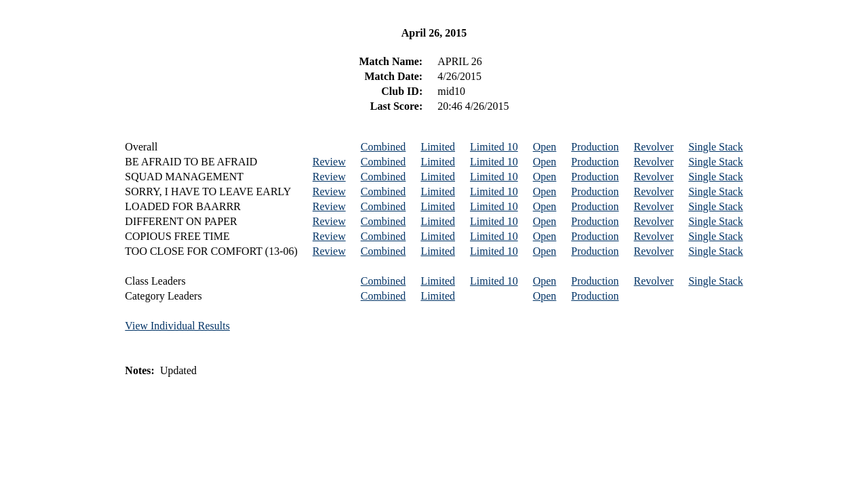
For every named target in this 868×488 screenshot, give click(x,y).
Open (545, 147)
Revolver (654, 147)
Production (595, 147)
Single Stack (715, 147)
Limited (438, 147)
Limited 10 (494, 147)
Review (329, 162)
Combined (383, 147)
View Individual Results (177, 326)
